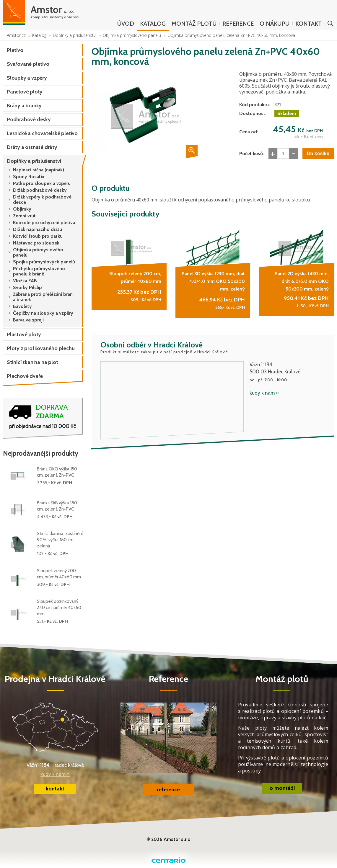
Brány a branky (24, 106)
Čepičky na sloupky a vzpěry (43, 313)
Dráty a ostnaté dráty (32, 147)
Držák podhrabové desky (40, 190)
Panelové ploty (25, 92)
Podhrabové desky (29, 119)
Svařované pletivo (28, 64)
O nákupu (275, 24)
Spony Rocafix (29, 177)
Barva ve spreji (28, 320)
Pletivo (15, 50)
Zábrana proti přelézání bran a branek (43, 297)
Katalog (153, 24)
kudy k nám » (264, 391)
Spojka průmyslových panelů (44, 262)
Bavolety (22, 306)
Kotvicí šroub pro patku (38, 236)
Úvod (126, 24)
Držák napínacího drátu (38, 229)
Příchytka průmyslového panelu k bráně (39, 271)
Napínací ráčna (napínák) (39, 170)
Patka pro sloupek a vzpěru (42, 183)
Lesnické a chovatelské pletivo (42, 133)
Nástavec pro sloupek (36, 243)
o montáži (282, 788)
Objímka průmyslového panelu (132, 35)
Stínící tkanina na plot (32, 362)
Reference (238, 24)
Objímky (22, 209)
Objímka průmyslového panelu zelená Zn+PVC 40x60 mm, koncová (231, 35)
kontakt (55, 789)
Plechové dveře (25, 376)
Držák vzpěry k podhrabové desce (42, 200)
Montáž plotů (194, 24)
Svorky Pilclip (27, 288)
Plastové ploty (24, 334)
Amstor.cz (16, 35)
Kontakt (308, 24)
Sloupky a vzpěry (27, 78)
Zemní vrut (24, 216)
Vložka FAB (25, 281)
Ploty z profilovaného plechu (41, 348)
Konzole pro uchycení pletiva (44, 223)
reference (168, 790)
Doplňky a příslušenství (75, 35)
